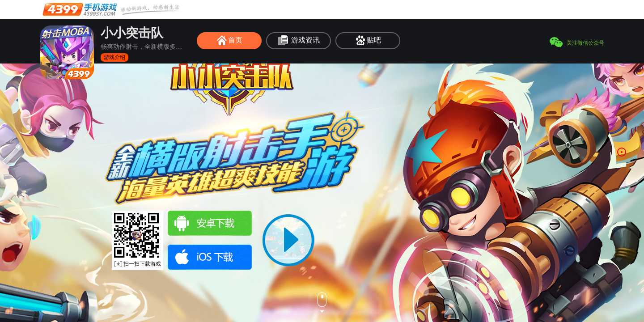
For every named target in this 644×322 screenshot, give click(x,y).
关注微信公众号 (585, 43)
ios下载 (210, 257)
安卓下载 (210, 223)
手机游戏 (112, 9)
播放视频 (288, 240)
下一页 (322, 303)
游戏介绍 (114, 57)
